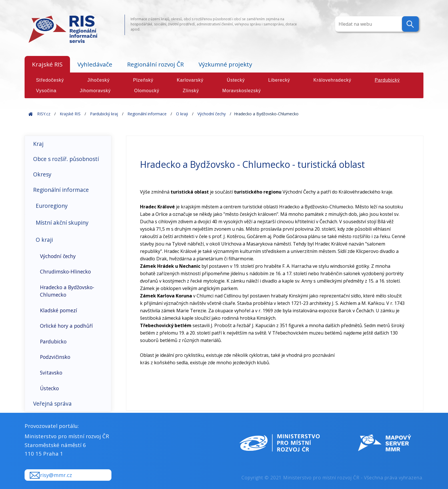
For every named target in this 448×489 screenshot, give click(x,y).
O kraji (182, 114)
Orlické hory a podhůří (66, 326)
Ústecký (236, 80)
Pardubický (387, 80)
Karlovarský (190, 80)
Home (31, 114)
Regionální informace (147, 114)
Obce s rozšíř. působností (66, 159)
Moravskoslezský (242, 91)
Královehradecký (332, 80)
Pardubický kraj (104, 114)
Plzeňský (143, 80)
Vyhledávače (95, 64)
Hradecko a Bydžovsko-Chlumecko (67, 291)
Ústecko (49, 388)
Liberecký (279, 80)
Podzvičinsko (55, 357)
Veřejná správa (52, 404)
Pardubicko (53, 341)
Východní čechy (212, 114)
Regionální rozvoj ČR (155, 64)
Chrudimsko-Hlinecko (65, 271)
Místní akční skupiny (62, 223)
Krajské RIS (47, 64)
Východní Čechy (299, 192)
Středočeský (50, 80)
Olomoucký (147, 91)
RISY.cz (44, 114)
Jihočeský (99, 80)
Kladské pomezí (59, 310)
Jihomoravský (95, 91)
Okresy (42, 174)
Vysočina (46, 91)
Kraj (38, 144)
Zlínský (191, 91)
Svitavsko (51, 373)
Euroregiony (52, 206)
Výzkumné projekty (225, 64)
